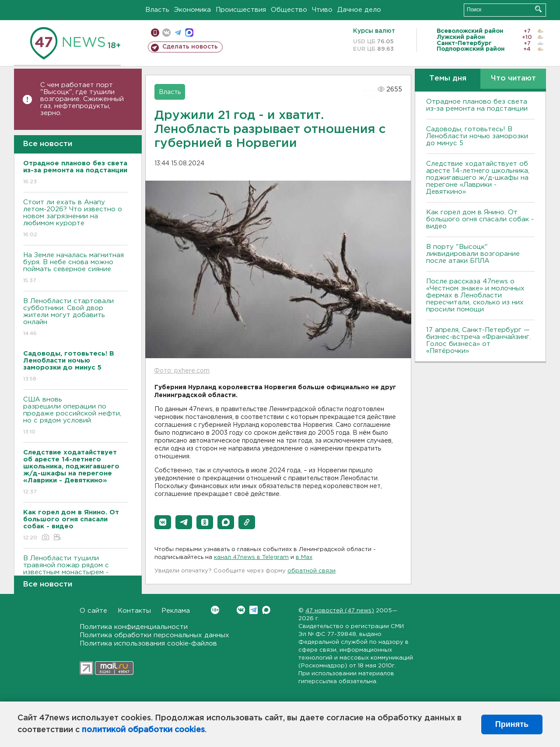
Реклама (176, 611)
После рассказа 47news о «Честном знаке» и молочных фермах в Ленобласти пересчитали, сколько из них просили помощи (475, 295)
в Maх (304, 557)
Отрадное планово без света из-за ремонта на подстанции (477, 105)
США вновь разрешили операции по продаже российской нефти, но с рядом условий (75, 416)
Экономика (192, 10)
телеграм (178, 33)
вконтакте (166, 33)
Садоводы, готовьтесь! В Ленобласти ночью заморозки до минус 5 (477, 136)
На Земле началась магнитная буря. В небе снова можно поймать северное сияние (75, 268)
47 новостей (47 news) (340, 611)
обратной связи (311, 571)
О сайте (93, 611)
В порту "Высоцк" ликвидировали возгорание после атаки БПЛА (473, 254)
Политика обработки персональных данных (154, 635)
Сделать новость (190, 47)
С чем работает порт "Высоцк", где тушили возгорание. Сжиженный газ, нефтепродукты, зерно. (82, 99)
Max (266, 610)
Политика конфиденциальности (134, 627)
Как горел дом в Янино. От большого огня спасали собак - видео (480, 219)
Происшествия (241, 10)
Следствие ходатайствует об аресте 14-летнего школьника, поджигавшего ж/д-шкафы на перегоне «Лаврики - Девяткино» (478, 178)
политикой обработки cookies (143, 730)
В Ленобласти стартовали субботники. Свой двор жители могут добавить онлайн (75, 318)
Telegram (254, 610)
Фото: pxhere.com (182, 371)
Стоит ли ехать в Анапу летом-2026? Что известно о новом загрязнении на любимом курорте (75, 219)
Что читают (513, 79)
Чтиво (322, 10)
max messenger (189, 33)
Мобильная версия (155, 33)
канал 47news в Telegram (251, 557)
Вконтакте (215, 610)
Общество (289, 10)
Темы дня (448, 79)
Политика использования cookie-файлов (148, 644)
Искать (538, 9)
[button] (163, 522)
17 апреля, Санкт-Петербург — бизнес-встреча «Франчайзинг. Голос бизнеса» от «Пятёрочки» (478, 340)
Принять (512, 724)
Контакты (134, 611)
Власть (157, 10)
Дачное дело (359, 10)
